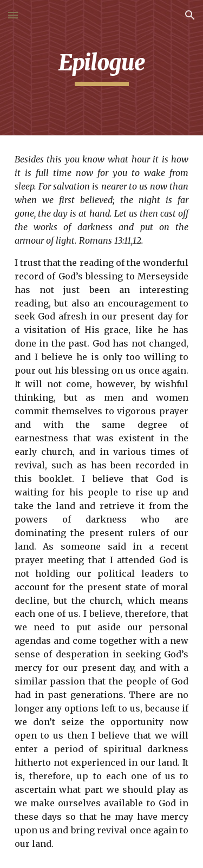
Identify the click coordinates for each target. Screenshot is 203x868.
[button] (13, 15)
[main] (102, 68)
